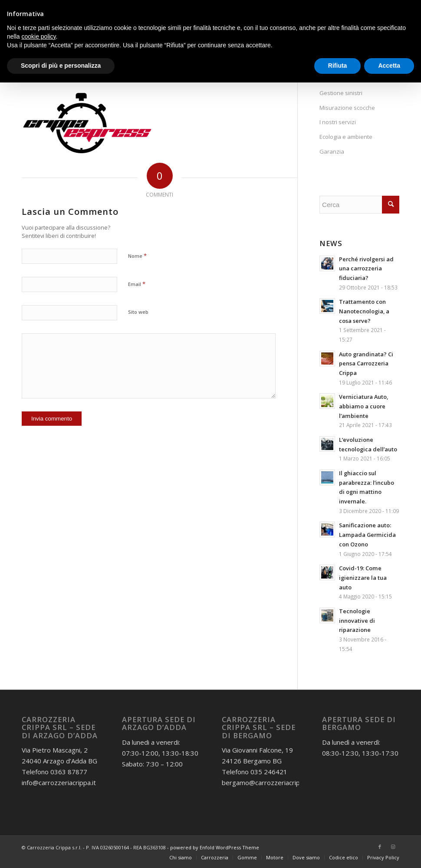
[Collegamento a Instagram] (393, 847)
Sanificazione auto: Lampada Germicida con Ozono (367, 534)
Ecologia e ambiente (346, 137)
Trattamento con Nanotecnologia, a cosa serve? (364, 311)
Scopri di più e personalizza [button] (61, 66)
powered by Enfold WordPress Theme (215, 847)
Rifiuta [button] (338, 66)
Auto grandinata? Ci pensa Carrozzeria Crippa (366, 363)
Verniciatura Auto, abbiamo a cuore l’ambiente (363, 406)
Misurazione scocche (347, 108)
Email (137, 284)
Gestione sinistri (341, 93)
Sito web (138, 312)
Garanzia (332, 151)
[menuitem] (181, 858)
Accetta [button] (389, 66)
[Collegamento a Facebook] (380, 847)
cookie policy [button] (38, 36)
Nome (137, 256)
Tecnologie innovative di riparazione (357, 620)
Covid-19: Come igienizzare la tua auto (363, 577)
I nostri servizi (338, 122)
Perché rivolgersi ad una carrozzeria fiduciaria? (366, 268)
